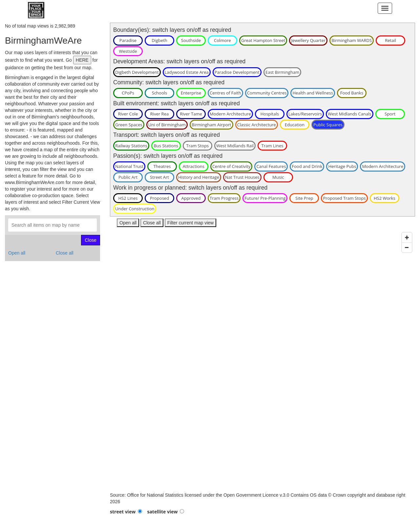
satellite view (162, 512)
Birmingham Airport (211, 125)
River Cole (128, 114)
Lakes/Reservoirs (305, 114)
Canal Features (271, 166)
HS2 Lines (128, 198)
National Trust (129, 166)
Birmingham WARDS (352, 40)
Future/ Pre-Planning (265, 198)
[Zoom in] (407, 238)
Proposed (159, 198)
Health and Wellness (313, 93)
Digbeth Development (137, 72)
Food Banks (352, 93)
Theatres (162, 166)
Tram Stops (197, 146)
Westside (128, 51)
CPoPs (128, 93)
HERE (82, 60)
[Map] (262, 361)
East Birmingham (282, 72)
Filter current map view (191, 223)
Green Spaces (129, 125)
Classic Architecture (257, 125)
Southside (191, 40)
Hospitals (270, 114)
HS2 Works (385, 198)
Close (91, 240)
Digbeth (159, 40)
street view (123, 512)
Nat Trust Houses (242, 177)
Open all (17, 253)
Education (295, 125)
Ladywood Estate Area (187, 72)
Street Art (159, 177)
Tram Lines (273, 146)
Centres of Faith (225, 93)
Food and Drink (307, 166)
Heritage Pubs (342, 166)
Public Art (128, 177)
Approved (191, 198)
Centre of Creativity (231, 166)
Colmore (222, 40)
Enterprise (191, 93)
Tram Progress (224, 198)
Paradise (128, 40)
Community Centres (267, 93)
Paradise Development (237, 72)
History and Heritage (199, 177)
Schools (159, 93)
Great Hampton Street (263, 40)
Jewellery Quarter (308, 40)
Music (278, 177)
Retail (390, 40)
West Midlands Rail (235, 146)
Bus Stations (166, 146)
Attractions (194, 166)
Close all (65, 253)
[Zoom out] (407, 247)
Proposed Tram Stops (344, 198)
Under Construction (135, 209)
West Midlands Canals (350, 114)
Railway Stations (131, 146)
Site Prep (304, 198)
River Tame (191, 114)
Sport (390, 114)
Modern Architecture (230, 114)
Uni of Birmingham (167, 125)
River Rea (159, 114)
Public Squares (328, 125)
